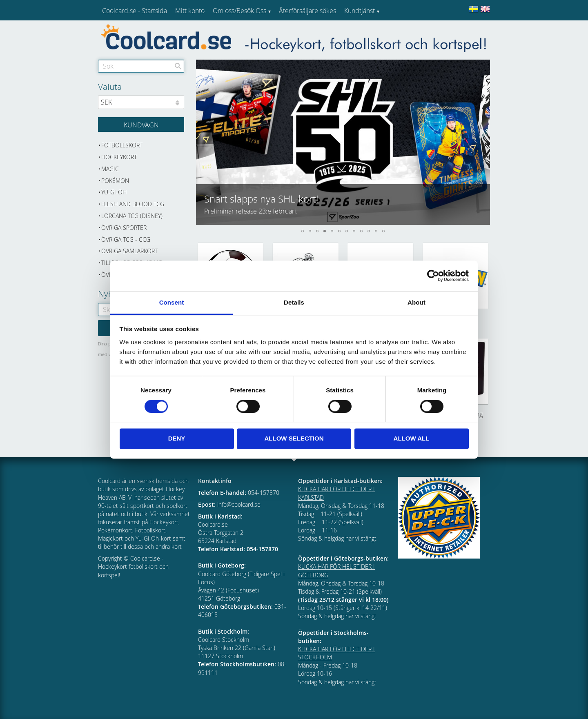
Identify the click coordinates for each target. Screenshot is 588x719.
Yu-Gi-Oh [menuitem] (114, 192)
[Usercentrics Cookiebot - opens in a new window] (433, 276)
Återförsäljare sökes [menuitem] (307, 11)
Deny (177, 439)
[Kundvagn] (141, 125)
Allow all (412, 439)
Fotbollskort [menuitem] (122, 145)
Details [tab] (294, 302)
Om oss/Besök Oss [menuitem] (239, 11)
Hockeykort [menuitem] (119, 157)
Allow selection (294, 439)
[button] (203, 142)
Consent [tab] (172, 302)
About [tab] (416, 302)
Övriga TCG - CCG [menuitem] (126, 239)
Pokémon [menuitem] (115, 181)
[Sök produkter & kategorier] (141, 66)
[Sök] (178, 66)
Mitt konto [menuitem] (190, 11)
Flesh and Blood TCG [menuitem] (133, 204)
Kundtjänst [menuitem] (360, 11)
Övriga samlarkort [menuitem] (129, 251)
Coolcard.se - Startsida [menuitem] (135, 11)
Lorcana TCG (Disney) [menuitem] (132, 216)
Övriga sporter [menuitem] (124, 228)
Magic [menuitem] (110, 169)
